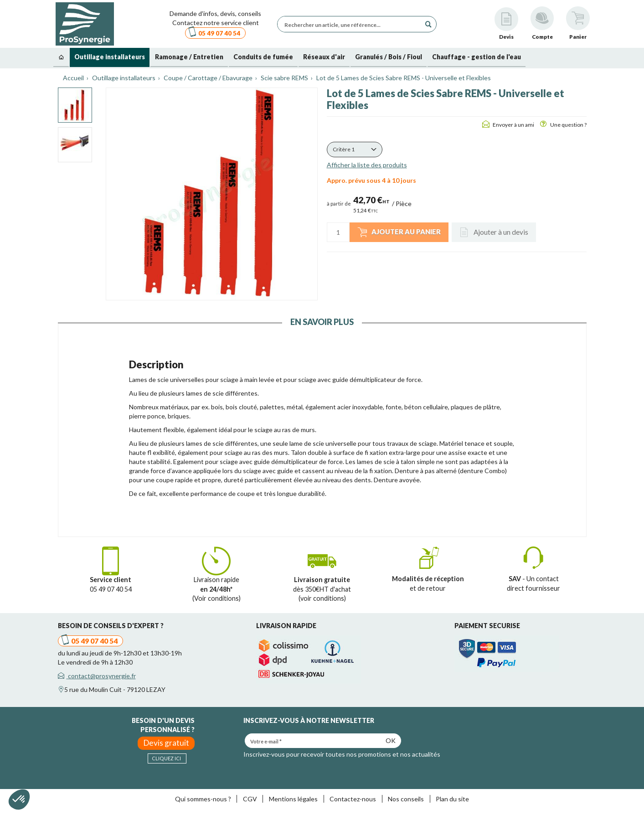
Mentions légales (293, 799)
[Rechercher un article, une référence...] (351, 24)
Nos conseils (406, 799)
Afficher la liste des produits (367, 165)
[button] (355, 150)
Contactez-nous (353, 799)
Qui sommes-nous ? (203, 799)
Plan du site (452, 799)
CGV (250, 799)
